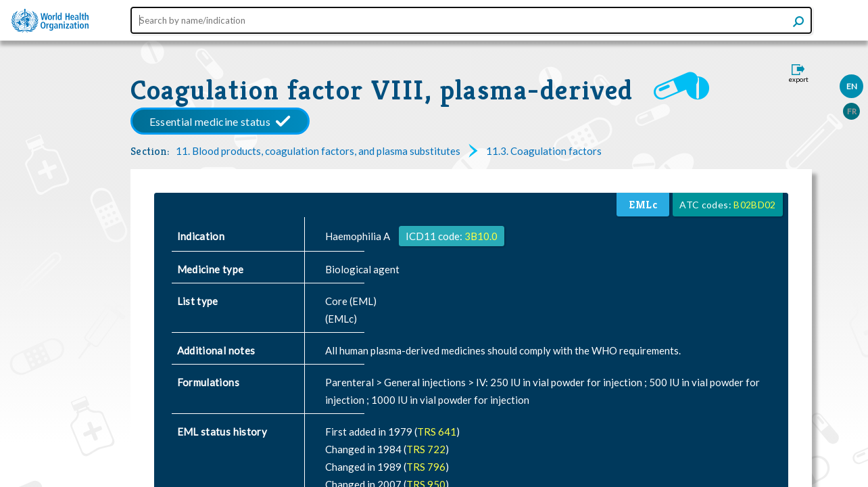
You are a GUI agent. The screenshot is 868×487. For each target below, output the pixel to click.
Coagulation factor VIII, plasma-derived (382, 90)
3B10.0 (481, 236)
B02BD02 (754, 205)
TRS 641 (437, 432)
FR (852, 111)
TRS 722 (426, 449)
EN (852, 86)
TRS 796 (426, 467)
